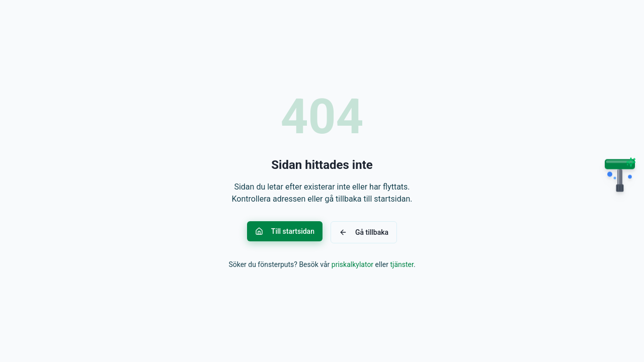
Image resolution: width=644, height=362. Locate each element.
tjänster (401, 264)
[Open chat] (620, 179)
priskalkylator (352, 264)
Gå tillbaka (364, 232)
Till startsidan (285, 231)
